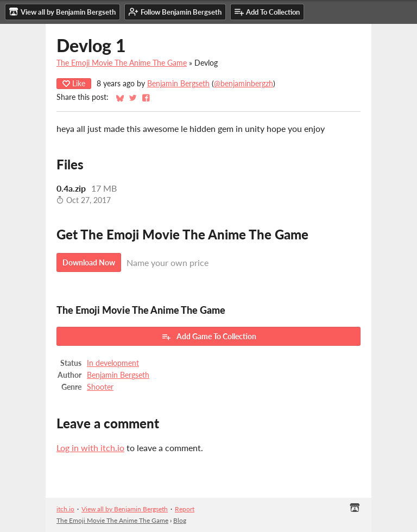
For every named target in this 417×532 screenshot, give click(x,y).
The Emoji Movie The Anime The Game (122, 63)
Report (185, 509)
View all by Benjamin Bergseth (125, 509)
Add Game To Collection (209, 337)
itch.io (65, 509)
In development (113, 363)
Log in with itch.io (90, 448)
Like (74, 83)
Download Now (89, 262)
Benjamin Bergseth (178, 84)
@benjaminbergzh (244, 84)
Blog (180, 520)
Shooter (100, 387)
